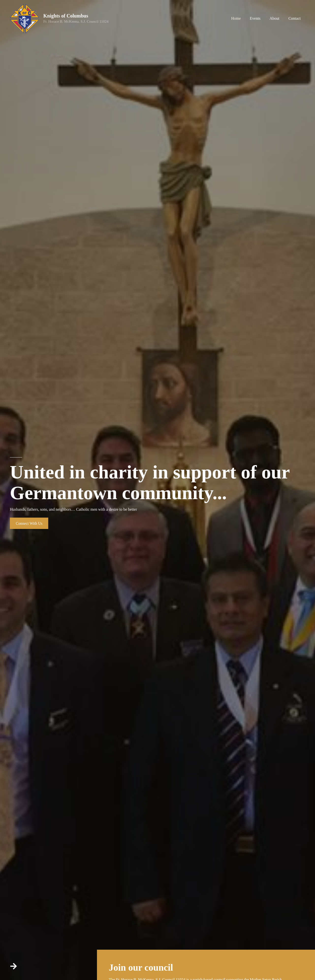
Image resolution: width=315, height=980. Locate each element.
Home (240, 18)
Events (258, 18)
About (276, 18)
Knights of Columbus (66, 16)
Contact (295, 18)
